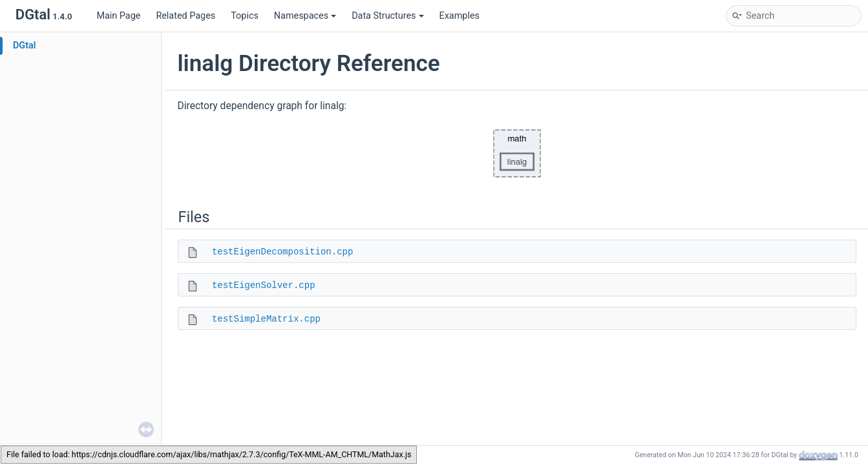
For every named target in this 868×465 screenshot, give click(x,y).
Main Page (118, 16)
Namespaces (305, 16)
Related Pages (185, 16)
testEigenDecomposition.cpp (282, 252)
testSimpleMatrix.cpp (266, 319)
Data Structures (387, 16)
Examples (460, 16)
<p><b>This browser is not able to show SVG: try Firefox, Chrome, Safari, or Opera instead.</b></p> (517, 154)
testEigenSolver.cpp (264, 285)
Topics (245, 16)
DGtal (25, 46)
